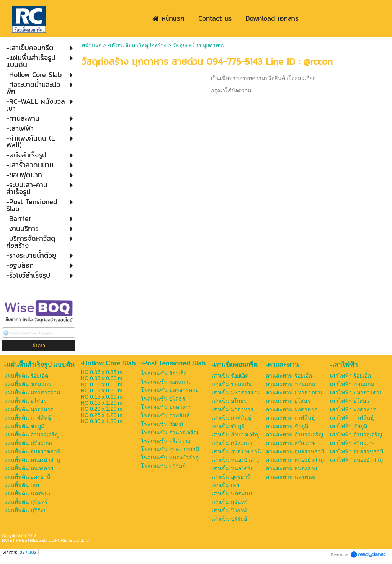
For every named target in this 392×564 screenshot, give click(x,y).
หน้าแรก (91, 45)
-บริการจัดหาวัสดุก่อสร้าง (137, 45)
